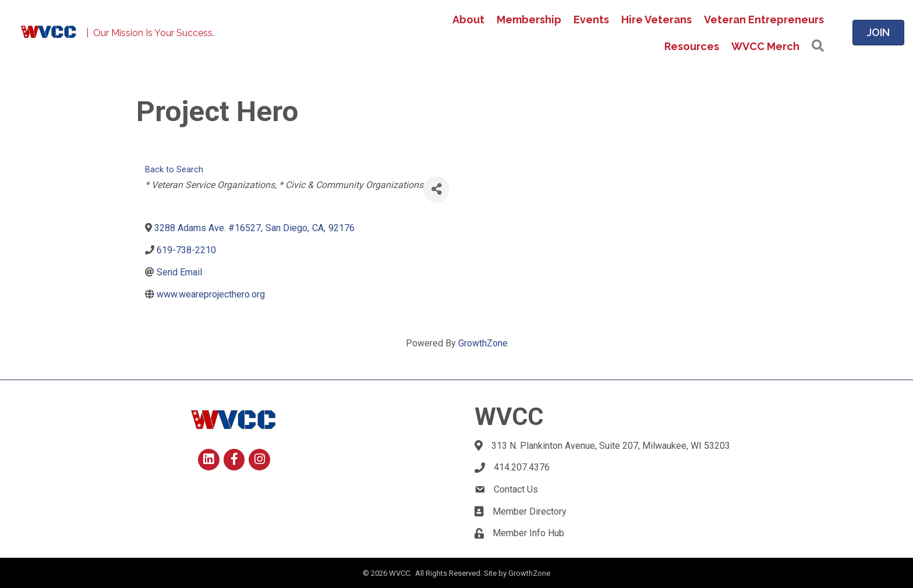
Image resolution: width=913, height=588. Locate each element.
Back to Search (174, 170)
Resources (692, 46)
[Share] (436, 189)
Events (591, 20)
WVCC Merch (765, 46)
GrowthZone (483, 343)
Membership (529, 20)
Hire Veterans (657, 20)
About (468, 20)
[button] (818, 46)
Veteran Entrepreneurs (764, 20)
